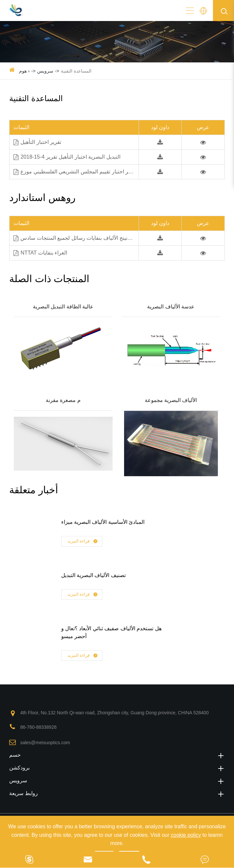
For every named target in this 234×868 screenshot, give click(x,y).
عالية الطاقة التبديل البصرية (63, 307)
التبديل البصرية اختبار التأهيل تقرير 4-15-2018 (67, 157)
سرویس (45, 71)
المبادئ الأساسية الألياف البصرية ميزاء (103, 522)
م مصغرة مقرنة (63, 400)
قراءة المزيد (83, 541)
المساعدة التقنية (76, 71)
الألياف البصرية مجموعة (171, 400)
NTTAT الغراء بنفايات (40, 253)
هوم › (24, 71)
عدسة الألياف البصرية (171, 307)
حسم (117, 755)
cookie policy (186, 835)
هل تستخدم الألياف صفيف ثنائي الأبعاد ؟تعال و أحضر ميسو (111, 632)
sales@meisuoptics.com (45, 743)
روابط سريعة (117, 793)
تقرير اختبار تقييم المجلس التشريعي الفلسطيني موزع (75, 172)
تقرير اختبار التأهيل (37, 142)
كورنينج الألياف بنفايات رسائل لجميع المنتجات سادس (74, 238)
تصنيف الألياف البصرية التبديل (93, 575)
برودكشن (117, 768)
